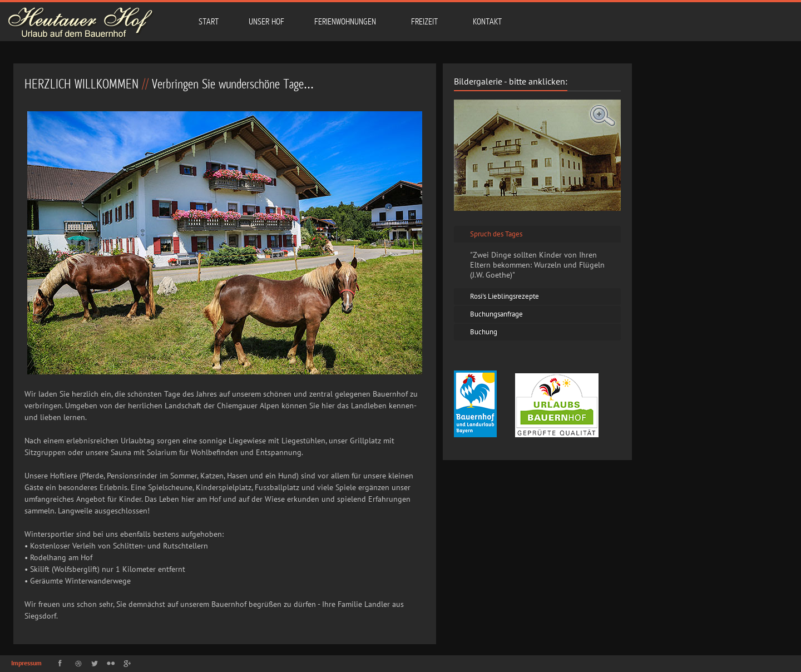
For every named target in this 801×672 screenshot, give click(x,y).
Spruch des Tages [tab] (494, 234)
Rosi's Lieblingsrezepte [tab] (502, 296)
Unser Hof (266, 22)
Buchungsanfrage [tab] (494, 314)
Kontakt (487, 22)
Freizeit (424, 21)
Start (209, 22)
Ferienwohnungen (344, 21)
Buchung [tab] (481, 332)
